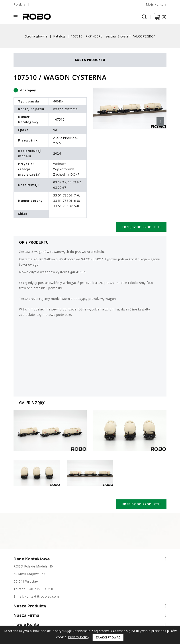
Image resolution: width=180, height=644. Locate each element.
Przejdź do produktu (142, 227)
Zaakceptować (108, 637)
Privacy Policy (79, 637)
